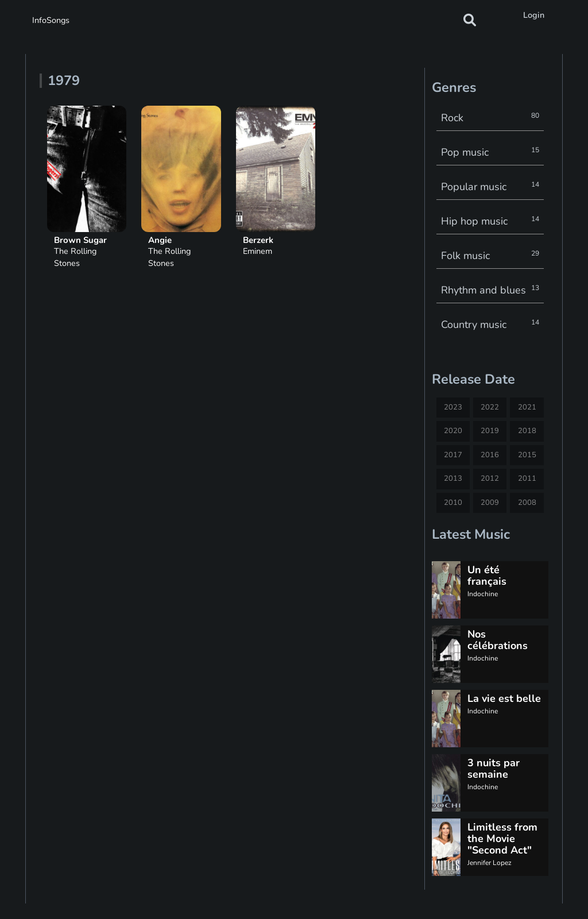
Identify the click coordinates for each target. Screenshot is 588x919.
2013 (453, 478)
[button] (470, 20)
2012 (490, 478)
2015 (527, 455)
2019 (490, 431)
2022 (490, 407)
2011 (527, 478)
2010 (453, 503)
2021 (527, 407)
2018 (527, 431)
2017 (453, 455)
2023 (453, 407)
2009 (490, 503)
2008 (527, 503)
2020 (453, 431)
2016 (490, 455)
